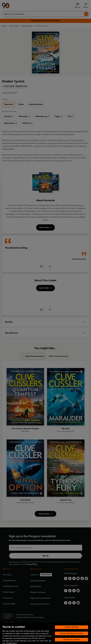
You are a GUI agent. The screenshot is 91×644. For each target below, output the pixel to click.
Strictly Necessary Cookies (72, 638)
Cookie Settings (72, 632)
